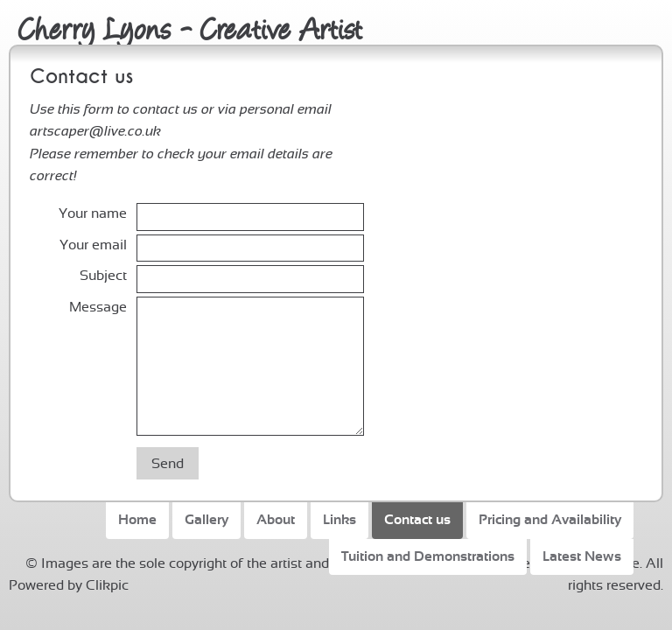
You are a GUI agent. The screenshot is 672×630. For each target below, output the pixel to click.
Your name (93, 213)
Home (137, 520)
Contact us (417, 520)
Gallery (206, 520)
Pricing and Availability (550, 520)
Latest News (582, 556)
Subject (103, 276)
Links (339, 520)
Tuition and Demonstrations (428, 556)
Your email (93, 245)
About (276, 520)
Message (98, 307)
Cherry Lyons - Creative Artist (191, 27)
